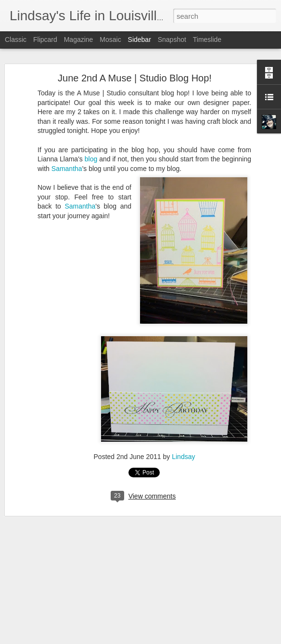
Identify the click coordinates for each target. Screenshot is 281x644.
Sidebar (140, 39)
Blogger (171, 639)
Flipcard (45, 39)
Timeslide (207, 39)
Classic (16, 39)
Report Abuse (199, 639)
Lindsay (183, 444)
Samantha (67, 156)
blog (91, 146)
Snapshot (172, 39)
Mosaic (110, 39)
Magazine (79, 39)
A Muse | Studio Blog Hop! (57, 622)
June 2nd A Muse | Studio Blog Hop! (135, 66)
